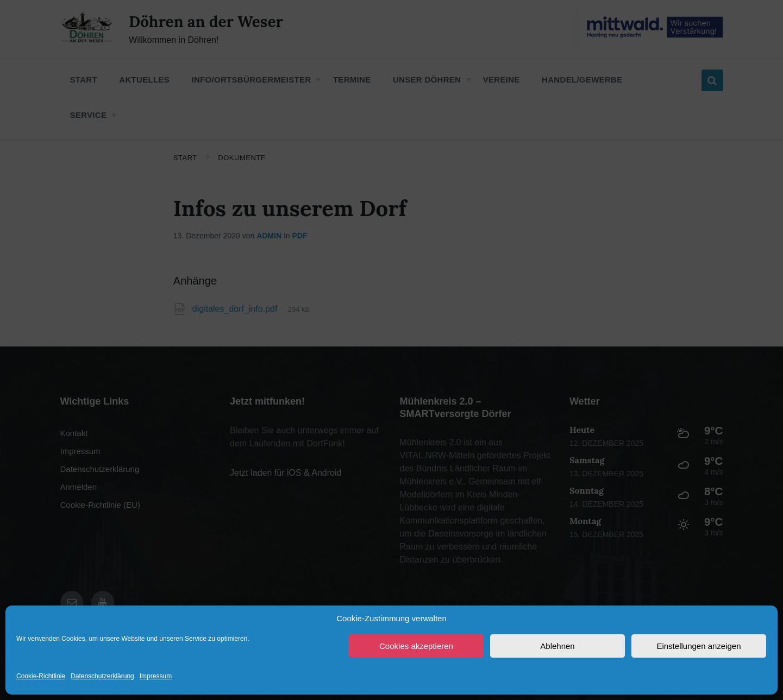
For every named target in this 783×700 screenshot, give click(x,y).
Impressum (156, 676)
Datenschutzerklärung (102, 676)
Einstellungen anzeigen (699, 646)
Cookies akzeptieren (416, 646)
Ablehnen (557, 646)
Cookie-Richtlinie (41, 676)
